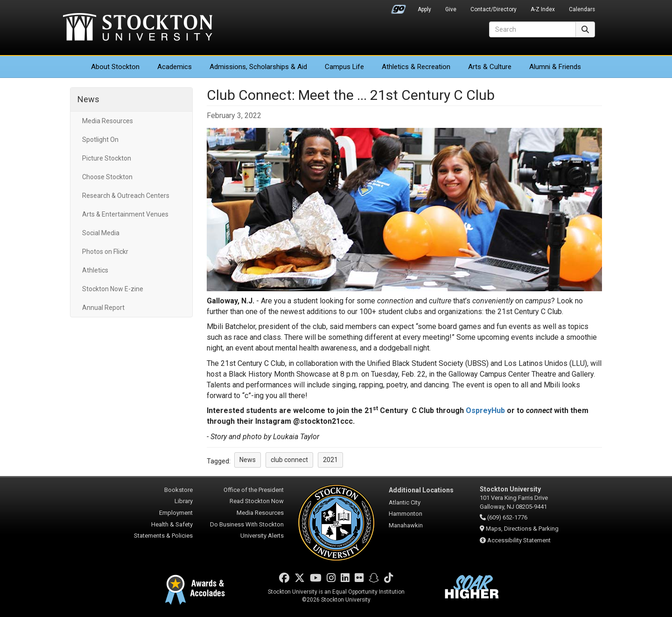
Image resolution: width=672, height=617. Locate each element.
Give (451, 9)
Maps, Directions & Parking (522, 529)
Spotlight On (100, 140)
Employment (176, 513)
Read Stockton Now (257, 501)
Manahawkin (406, 525)
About (115, 67)
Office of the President (254, 490)
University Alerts (262, 536)
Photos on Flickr (105, 252)
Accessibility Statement (519, 540)
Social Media (101, 233)
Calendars (582, 9)
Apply (424, 9)
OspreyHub (485, 410)
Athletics (416, 67)
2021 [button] (330, 460)
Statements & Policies (163, 536)
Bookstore (178, 490)
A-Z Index (543, 9)
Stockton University (138, 28)
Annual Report (103, 308)
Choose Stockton (107, 177)
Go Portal (399, 7)
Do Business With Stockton (247, 524)
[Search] (532, 29)
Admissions (258, 67)
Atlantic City (405, 502)
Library (184, 501)
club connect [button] (289, 460)
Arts (490, 67)
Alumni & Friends (555, 67)
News (88, 99)
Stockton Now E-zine (113, 289)
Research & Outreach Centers (126, 196)
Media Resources (108, 121)
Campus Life (344, 67)
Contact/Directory (493, 9)
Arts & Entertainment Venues (125, 214)
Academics (175, 67)
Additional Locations (421, 490)
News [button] (248, 460)
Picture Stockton (107, 158)
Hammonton (406, 514)
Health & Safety (172, 524)
